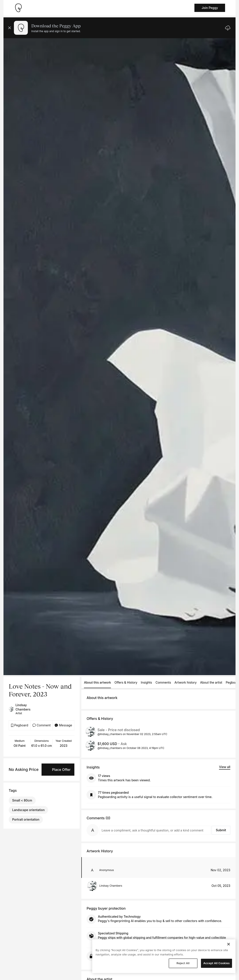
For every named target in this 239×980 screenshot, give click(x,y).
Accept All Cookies (216, 963)
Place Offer (61, 770)
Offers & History (126, 682)
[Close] (229, 944)
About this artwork (97, 682)
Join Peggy (210, 8)
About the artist (211, 682)
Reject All (183, 963)
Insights (146, 682)
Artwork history (186, 682)
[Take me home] (18, 8)
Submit (221, 830)
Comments (163, 682)
